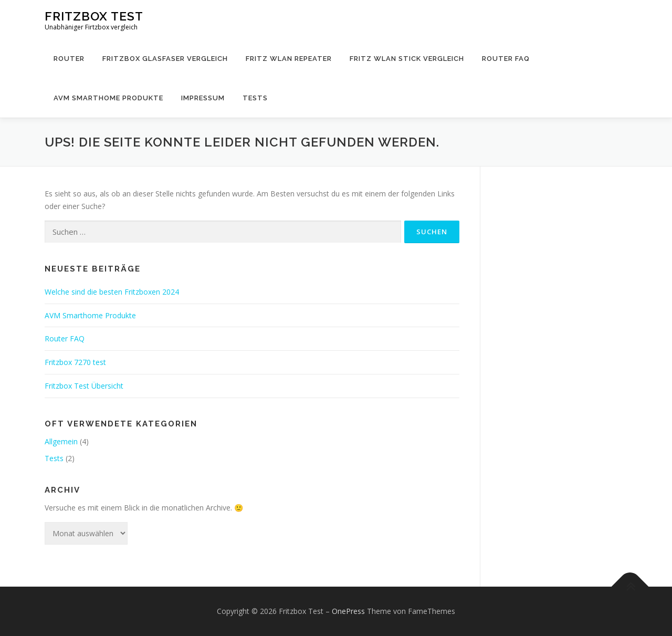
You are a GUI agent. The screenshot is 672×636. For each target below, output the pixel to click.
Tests (255, 98)
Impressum (203, 98)
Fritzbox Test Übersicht (84, 386)
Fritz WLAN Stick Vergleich (407, 59)
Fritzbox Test (94, 16)
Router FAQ (506, 59)
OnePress (348, 611)
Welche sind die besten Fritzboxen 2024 (112, 292)
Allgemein (61, 441)
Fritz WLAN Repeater (289, 59)
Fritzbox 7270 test (75, 362)
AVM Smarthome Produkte (108, 98)
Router (69, 59)
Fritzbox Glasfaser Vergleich (165, 59)
